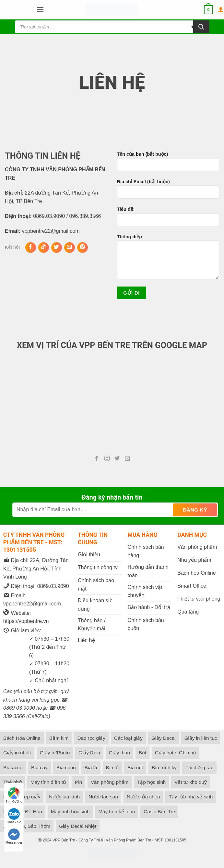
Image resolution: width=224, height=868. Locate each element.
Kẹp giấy (30, 797)
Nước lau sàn (103, 797)
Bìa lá (91, 767)
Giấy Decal (164, 738)
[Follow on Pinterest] (83, 248)
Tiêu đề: (168, 219)
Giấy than (120, 753)
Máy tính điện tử (48, 782)
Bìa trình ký (164, 767)
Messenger (14, 836)
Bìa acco (13, 767)
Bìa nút (135, 767)
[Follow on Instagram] (107, 459)
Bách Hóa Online (22, 738)
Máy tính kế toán (117, 812)
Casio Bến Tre (159, 812)
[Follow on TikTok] (44, 248)
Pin (78, 782)
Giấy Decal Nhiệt (78, 826)
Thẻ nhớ (12, 782)
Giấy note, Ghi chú (175, 753)
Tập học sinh (151, 782)
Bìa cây (39, 767)
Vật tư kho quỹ (191, 782)
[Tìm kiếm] (201, 27)
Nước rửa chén (143, 797)
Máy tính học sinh (70, 812)
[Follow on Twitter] (57, 248)
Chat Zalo (14, 816)
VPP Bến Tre (64, 840)
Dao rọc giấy (91, 738)
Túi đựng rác (199, 767)
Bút (142, 753)
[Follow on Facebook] (31, 248)
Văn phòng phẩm (110, 782)
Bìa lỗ (112, 767)
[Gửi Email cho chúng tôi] (70, 248)
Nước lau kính (64, 797)
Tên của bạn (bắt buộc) (168, 164)
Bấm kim (59, 738)
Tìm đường (14, 795)
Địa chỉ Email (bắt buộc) (168, 191)
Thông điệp (168, 259)
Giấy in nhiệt (17, 753)
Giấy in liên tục (201, 738)
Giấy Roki (89, 753)
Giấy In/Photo (55, 753)
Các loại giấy (128, 738)
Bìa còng (66, 767)
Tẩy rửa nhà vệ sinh (191, 797)
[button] (40, 10)
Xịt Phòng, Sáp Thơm (27, 826)
